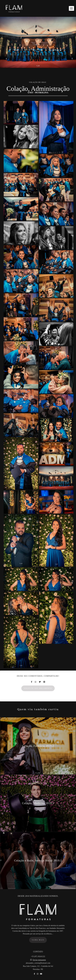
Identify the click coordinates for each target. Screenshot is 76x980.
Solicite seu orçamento (38, 688)
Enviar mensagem (39, 964)
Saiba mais (38, 944)
